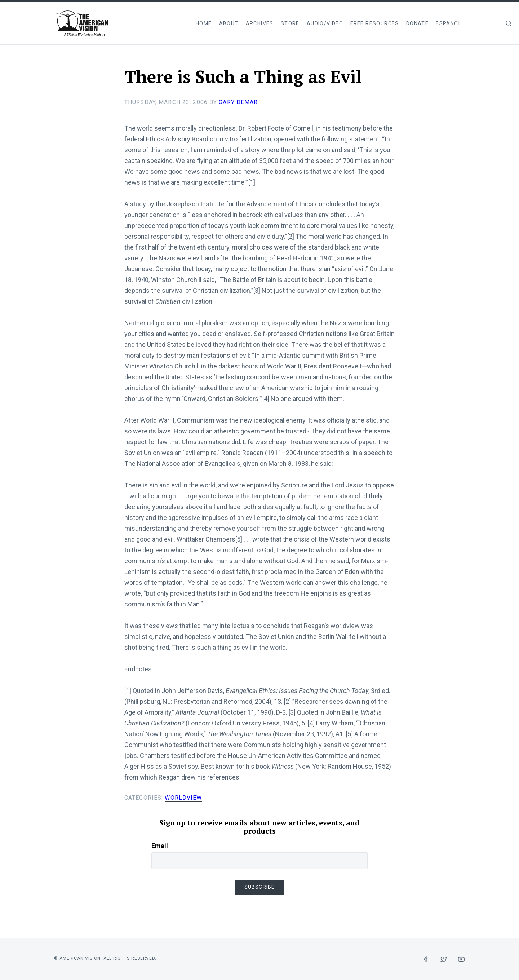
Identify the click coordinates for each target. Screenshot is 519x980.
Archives (260, 23)
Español (449, 23)
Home (204, 23)
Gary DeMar (238, 102)
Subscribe (259, 887)
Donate (417, 23)
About (229, 23)
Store (290, 23)
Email (160, 846)
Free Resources (375, 23)
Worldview (183, 798)
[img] (509, 23)
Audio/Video (325, 23)
